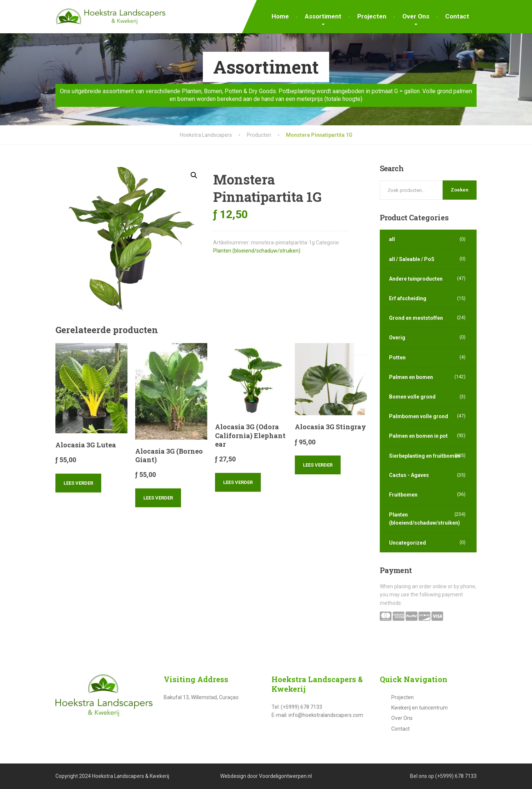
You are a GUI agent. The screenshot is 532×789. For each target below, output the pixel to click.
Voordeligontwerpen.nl (285, 776)
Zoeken (460, 190)
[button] (194, 175)
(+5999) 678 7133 (456, 776)
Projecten (372, 16)
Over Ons (416, 16)
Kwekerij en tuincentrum (420, 708)
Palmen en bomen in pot (418, 436)
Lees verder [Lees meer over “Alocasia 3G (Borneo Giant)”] (158, 498)
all (392, 239)
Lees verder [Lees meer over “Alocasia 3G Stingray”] (318, 465)
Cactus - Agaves (409, 475)
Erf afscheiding (408, 298)
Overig (397, 338)
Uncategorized (407, 543)
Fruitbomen (403, 495)
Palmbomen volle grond (419, 416)
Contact (457, 16)
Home (280, 16)
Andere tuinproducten (416, 279)
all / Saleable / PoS (412, 259)
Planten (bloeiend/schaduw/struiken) (257, 251)
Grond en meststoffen (416, 318)
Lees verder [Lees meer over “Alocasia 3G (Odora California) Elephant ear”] (238, 482)
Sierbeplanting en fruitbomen (425, 456)
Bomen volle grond (412, 397)
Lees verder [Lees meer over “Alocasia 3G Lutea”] (78, 483)
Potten (397, 358)
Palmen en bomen (411, 377)
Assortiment (323, 16)
